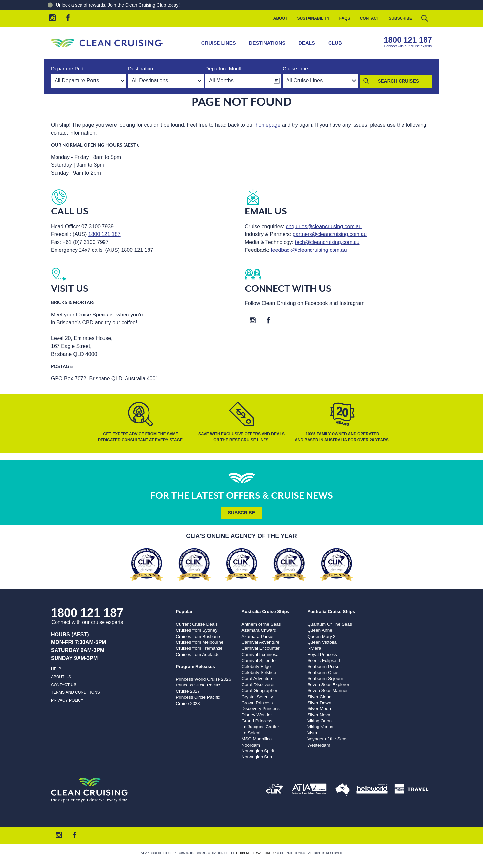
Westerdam (319, 745)
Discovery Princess (261, 709)
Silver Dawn (319, 703)
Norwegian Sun (257, 757)
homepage (268, 125)
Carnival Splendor (259, 660)
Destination (141, 68)
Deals (307, 43)
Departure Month (224, 68)
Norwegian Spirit (258, 751)
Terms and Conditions (75, 692)
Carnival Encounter (261, 648)
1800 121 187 (408, 40)
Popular (184, 611)
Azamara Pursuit (258, 636)
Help (56, 669)
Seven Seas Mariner (327, 691)
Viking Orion (319, 721)
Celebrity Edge (256, 667)
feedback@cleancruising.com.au (309, 250)
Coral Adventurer (258, 678)
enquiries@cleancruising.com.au (324, 226)
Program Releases (195, 667)
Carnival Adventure (260, 642)
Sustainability (313, 18)
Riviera (314, 648)
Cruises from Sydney (196, 630)
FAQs (345, 18)
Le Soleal (251, 733)
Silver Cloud (319, 697)
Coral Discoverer (258, 685)
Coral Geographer (259, 691)
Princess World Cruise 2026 (203, 679)
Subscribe (400, 18)
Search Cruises (398, 81)
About (280, 18)
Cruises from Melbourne (200, 642)
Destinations (267, 43)
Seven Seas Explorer (328, 685)
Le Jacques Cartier (260, 727)
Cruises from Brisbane (198, 636)
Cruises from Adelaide (198, 654)
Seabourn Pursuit (324, 667)
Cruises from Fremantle (199, 648)
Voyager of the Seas (327, 739)
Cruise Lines (219, 43)
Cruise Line (295, 68)
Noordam (251, 745)
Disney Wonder (257, 715)
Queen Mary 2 (321, 636)
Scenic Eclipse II (324, 660)
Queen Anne (320, 630)
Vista (312, 733)
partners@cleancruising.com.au (330, 234)
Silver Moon (319, 709)
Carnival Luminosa (260, 654)
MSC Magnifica (257, 739)
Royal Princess (322, 654)
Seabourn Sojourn (325, 678)
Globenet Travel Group (256, 853)
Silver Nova (319, 715)
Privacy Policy (67, 700)
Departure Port (67, 68)
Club (335, 43)
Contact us (64, 685)
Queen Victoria (322, 642)
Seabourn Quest (323, 673)
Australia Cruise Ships (265, 611)
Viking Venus (320, 727)
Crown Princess (257, 703)
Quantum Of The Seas (330, 624)
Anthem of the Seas (261, 624)
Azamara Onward (259, 630)
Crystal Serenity (257, 697)
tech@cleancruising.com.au (327, 242)
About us (61, 677)
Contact (370, 18)
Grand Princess (257, 721)
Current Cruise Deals (197, 624)
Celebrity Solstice (259, 673)
